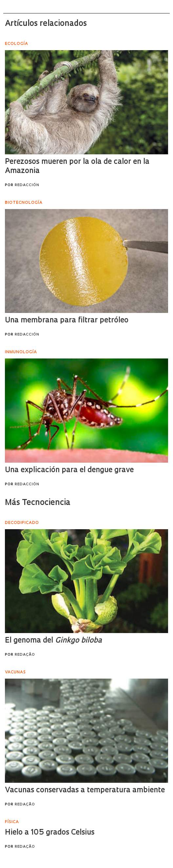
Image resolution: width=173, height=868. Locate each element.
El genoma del (53, 641)
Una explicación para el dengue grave (69, 470)
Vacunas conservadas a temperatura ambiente (85, 791)
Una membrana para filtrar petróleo (67, 321)
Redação (25, 655)
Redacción (27, 185)
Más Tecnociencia (38, 503)
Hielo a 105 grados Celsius (50, 833)
